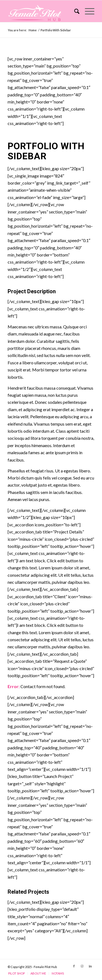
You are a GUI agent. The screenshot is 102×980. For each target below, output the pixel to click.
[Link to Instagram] (82, 966)
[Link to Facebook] (74, 966)
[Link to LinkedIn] (90, 966)
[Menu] (87, 11)
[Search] (74, 11)
